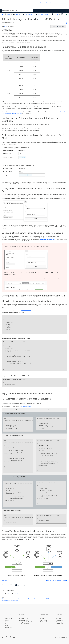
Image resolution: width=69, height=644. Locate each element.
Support (56, 3)
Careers (7, 620)
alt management (5, 599)
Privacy (7, 622)
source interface (14, 600)
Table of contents (59, 26)
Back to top (4, 580)
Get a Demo (44, 620)
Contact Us (43, 618)
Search (3, 11)
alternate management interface (23, 599)
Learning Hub (59, 624)
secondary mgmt (6, 600)
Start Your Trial (44, 622)
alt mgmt (12, 599)
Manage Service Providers (26, 622)
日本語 (6, 27)
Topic (9, 594)
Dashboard (41, 3)
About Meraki (8, 618)
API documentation (26, 310)
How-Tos (55, 14)
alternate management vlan (38, 599)
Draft (16, 594)
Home (8, 14)
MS (48, 599)
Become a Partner (24, 620)
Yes (18, 585)
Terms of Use (8, 627)
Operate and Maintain (42, 14)
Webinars (58, 618)
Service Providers (24, 624)
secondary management (56, 599)
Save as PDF (66, 23)
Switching (17, 14)
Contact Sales (63, 3)
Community (49, 3)
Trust (6, 624)
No (25, 585)
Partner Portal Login (25, 618)
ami (46, 599)
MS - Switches (28, 14)
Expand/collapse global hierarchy (3, 14)
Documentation (60, 620)
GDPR (6, 625)
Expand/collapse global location (67, 14)
